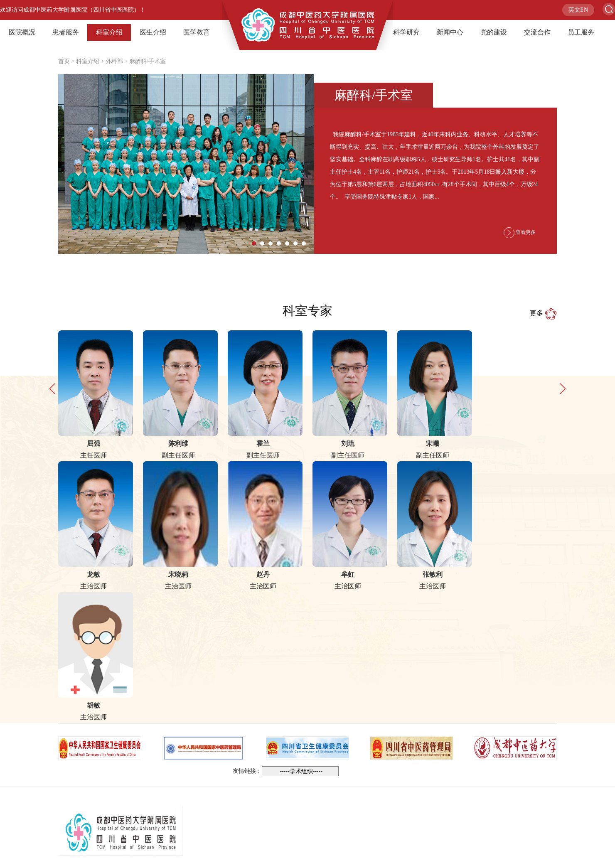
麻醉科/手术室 (148, 61)
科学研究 (406, 32)
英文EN (578, 10)
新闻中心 (450, 32)
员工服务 (581, 32)
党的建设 (494, 32)
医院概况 (22, 32)
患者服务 (66, 32)
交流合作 (537, 32)
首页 (64, 61)
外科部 (114, 61)
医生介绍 (153, 32)
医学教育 (197, 32)
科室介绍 (109, 32)
